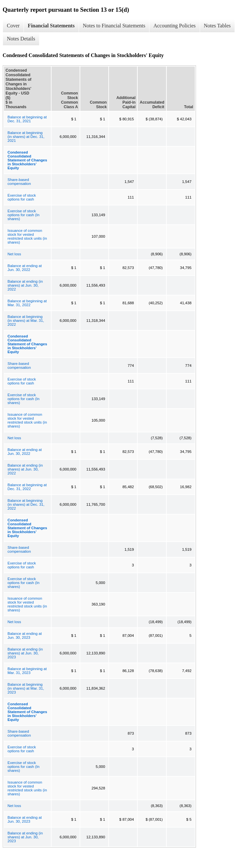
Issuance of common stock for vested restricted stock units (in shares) (27, 236)
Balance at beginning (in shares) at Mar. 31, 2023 (26, 688)
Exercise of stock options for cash (22, 197)
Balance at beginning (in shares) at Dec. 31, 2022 (26, 504)
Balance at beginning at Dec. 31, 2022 (27, 487)
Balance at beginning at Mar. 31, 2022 (27, 303)
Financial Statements (51, 26)
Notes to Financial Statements (114, 26)
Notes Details (21, 39)
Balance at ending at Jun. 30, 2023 (25, 636)
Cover (13, 26)
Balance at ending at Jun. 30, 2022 (25, 268)
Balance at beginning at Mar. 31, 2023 (27, 671)
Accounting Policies (174, 26)
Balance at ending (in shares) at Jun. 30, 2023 (25, 653)
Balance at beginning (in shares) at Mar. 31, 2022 (26, 321)
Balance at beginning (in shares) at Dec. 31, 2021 (26, 137)
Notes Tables (217, 26)
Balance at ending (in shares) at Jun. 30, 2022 (25, 285)
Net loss (14, 254)
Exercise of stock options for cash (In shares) (23, 215)
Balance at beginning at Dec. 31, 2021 (27, 119)
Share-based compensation (19, 182)
